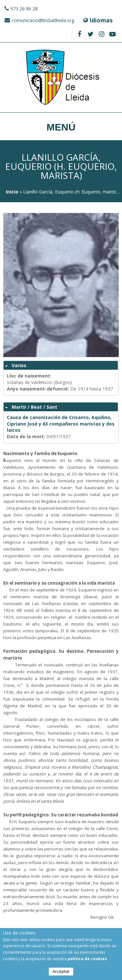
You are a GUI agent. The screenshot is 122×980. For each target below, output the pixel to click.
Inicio (12, 192)
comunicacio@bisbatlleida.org (43, 20)
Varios (19, 365)
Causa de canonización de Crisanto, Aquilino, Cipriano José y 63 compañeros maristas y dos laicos (61, 424)
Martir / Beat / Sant (34, 407)
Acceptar (61, 971)
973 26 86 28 (24, 9)
